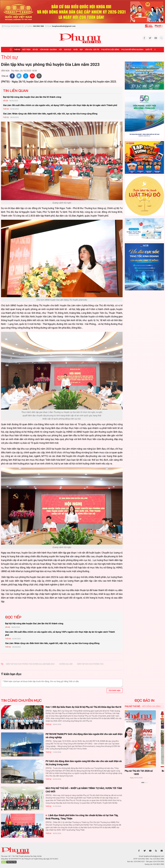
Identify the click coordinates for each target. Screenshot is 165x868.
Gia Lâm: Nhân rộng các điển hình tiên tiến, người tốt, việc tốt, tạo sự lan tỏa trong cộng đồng (50, 114)
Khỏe (76, 50)
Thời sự (17, 50)
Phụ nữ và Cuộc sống (110, 50)
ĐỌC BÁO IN (144, 700)
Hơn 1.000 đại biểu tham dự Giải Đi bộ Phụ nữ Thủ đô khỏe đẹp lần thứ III (83, 707)
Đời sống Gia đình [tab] (151, 706)
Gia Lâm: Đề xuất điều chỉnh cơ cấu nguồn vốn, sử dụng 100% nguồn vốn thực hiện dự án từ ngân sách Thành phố (60, 105)
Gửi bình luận (115, 690)
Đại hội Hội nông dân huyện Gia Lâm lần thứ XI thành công (32, 97)
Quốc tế (149, 50)
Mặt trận (26, 50)
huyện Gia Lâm (66, 664)
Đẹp (81, 50)
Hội (60, 50)
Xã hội (35, 50)
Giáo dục (68, 50)
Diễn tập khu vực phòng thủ (90, 664)
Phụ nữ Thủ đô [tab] (132, 706)
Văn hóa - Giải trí (92, 50)
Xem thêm (144, 787)
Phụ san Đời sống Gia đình (132, 50)
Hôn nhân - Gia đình (48, 50)
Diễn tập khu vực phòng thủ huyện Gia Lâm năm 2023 (30, 664)
